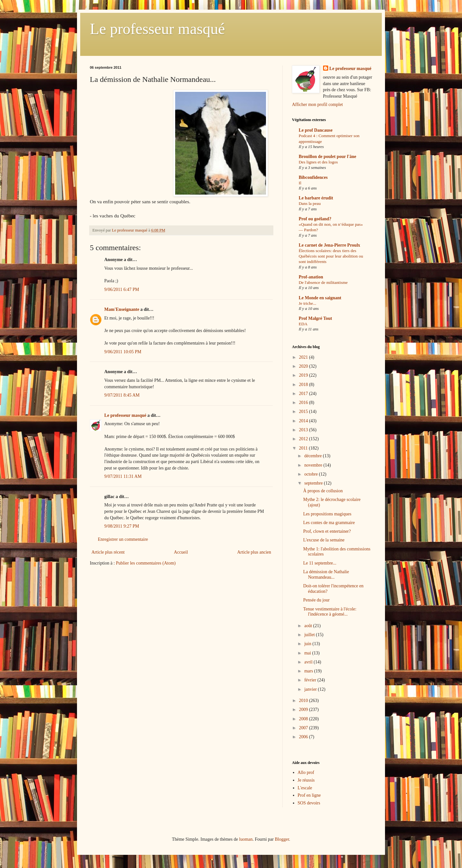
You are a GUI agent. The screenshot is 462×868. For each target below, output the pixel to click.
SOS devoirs (309, 803)
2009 (304, 710)
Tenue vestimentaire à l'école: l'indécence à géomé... (330, 612)
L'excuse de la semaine (324, 540)
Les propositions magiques (327, 514)
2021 (304, 357)
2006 (304, 737)
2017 (304, 394)
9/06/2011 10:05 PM (123, 352)
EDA (303, 324)
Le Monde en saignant (320, 298)
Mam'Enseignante (122, 309)
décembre (313, 456)
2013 (304, 430)
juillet (310, 635)
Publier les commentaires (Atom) (146, 563)
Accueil (181, 552)
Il (300, 183)
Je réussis (306, 780)
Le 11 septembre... (320, 563)
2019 (304, 375)
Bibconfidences (313, 177)
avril (309, 662)
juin (308, 644)
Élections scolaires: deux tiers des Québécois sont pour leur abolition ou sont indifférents (331, 256)
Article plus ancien (254, 552)
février (311, 680)
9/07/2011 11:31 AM (123, 476)
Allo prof (306, 772)
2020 (304, 366)
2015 (304, 412)
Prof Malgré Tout (315, 318)
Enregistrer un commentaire (123, 539)
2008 (304, 719)
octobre (311, 474)
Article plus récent (108, 552)
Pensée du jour (316, 600)
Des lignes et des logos (318, 162)
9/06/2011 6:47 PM (122, 289)
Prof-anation (311, 277)
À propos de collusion (323, 491)
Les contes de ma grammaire (329, 523)
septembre (314, 483)
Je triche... (308, 303)
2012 (304, 439)
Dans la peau (310, 203)
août (309, 626)
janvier (311, 689)
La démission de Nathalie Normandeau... (326, 574)
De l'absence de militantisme (323, 282)
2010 (304, 701)
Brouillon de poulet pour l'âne (327, 157)
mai (308, 653)
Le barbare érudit (316, 198)
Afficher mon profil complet (317, 105)
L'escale (305, 788)
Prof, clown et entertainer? (327, 531)
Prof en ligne (309, 795)
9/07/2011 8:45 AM (122, 395)
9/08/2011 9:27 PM (122, 526)
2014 (304, 421)
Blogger (282, 839)
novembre (314, 465)
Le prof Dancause (316, 130)
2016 (304, 403)
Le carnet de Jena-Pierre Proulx (329, 245)
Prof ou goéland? (315, 219)
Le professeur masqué (157, 29)
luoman (246, 839)
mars (309, 671)
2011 (304, 448)
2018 (304, 385)
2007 (304, 728)
